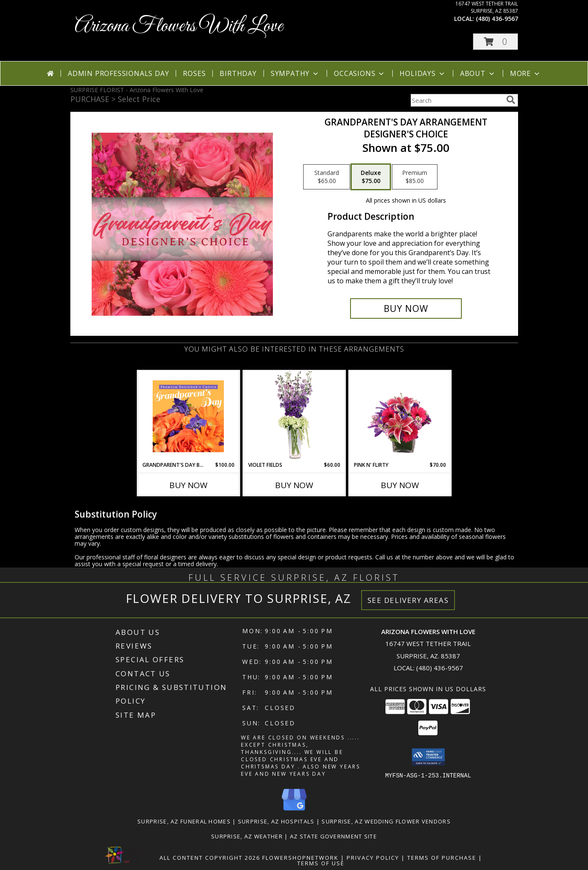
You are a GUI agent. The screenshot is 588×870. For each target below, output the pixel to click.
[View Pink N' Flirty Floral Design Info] (400, 416)
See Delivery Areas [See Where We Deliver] (408, 600)
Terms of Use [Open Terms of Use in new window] (321, 863)
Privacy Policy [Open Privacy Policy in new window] (373, 857)
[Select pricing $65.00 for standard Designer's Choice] (327, 177)
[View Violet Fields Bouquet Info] (294, 416)
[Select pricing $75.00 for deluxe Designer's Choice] (371, 177)
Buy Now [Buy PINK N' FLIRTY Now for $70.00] (400, 485)
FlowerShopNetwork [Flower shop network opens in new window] (300, 857)
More (526, 73)
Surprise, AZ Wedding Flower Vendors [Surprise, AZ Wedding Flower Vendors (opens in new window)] (386, 821)
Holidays (423, 73)
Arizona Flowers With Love (179, 26)
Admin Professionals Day (118, 73)
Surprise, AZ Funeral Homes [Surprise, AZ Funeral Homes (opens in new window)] (184, 821)
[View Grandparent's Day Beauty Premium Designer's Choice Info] (188, 416)
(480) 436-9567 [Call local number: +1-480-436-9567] (497, 19)
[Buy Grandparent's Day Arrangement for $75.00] (406, 308)
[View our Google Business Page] (294, 810)
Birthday (238, 73)
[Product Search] (457, 100)
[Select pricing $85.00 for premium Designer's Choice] (415, 177)
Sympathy (295, 73)
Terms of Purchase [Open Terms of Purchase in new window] (442, 857)
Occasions (360, 73)
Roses (194, 73)
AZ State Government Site (333, 836)
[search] (511, 100)
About (478, 73)
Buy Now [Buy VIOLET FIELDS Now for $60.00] (294, 485)
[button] (495, 42)
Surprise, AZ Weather (247, 836)
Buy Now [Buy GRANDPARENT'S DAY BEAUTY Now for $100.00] (188, 485)
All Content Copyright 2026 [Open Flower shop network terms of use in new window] (210, 857)
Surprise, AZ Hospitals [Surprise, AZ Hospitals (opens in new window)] (276, 821)
